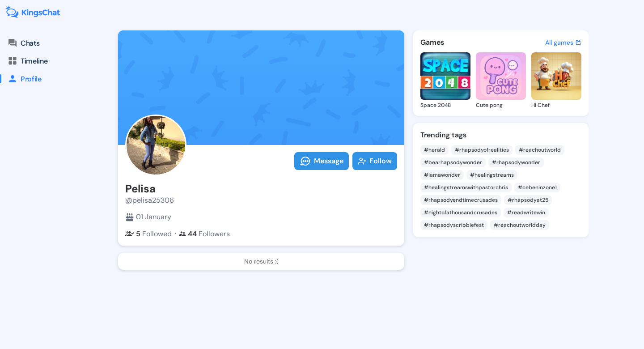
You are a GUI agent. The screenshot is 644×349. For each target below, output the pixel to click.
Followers (204, 234)
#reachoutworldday (520, 225)
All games (563, 43)
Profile (21, 79)
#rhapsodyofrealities (482, 150)
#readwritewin (526, 213)
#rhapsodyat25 (528, 200)
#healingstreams (492, 175)
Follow (375, 161)
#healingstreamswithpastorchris (466, 187)
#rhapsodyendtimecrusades (461, 200)
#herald (434, 150)
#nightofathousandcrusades (461, 213)
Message (322, 161)
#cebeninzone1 (537, 187)
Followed (148, 234)
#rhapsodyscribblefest (454, 225)
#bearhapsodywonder (453, 162)
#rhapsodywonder (516, 162)
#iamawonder (442, 175)
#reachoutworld (540, 150)
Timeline (27, 61)
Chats (23, 43)
